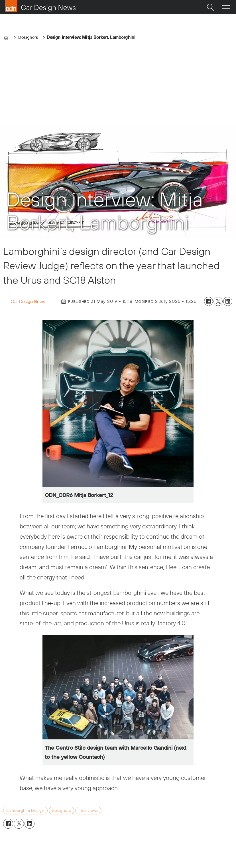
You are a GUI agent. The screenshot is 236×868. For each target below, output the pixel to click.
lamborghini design (25, 810)
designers (61, 810)
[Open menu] (226, 7)
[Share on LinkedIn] (228, 301)
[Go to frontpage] (40, 6)
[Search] (210, 7)
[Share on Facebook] (209, 301)
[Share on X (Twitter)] (218, 301)
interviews (88, 810)
